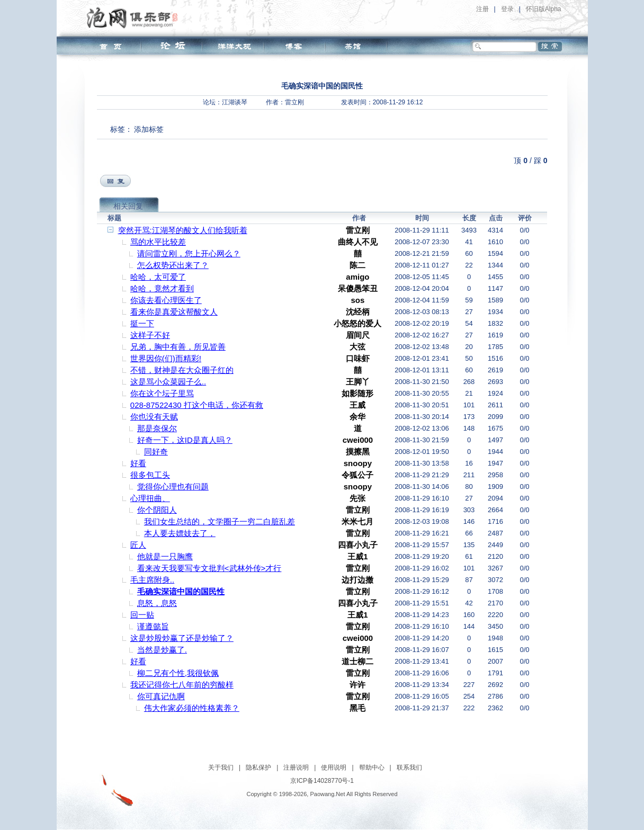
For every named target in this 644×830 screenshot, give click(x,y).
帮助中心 (372, 767)
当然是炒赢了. (162, 650)
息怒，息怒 (157, 603)
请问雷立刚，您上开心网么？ (189, 253)
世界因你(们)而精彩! (166, 358)
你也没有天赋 (154, 417)
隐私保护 (258, 767)
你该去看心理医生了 (166, 300)
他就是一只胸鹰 (165, 556)
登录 (507, 9)
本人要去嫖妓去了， (180, 533)
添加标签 (149, 129)
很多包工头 (150, 475)
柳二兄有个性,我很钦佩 (178, 673)
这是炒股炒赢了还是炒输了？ (182, 638)
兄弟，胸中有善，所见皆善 (178, 347)
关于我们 (221, 767)
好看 (138, 463)
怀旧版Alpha (544, 9)
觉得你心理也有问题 (173, 487)
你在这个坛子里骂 (162, 393)
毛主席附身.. (152, 580)
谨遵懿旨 (153, 626)
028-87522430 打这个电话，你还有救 (197, 405)
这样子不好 (150, 335)
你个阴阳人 (157, 510)
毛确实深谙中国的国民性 (181, 591)
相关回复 (128, 206)
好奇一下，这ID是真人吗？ (185, 440)
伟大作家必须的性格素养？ (192, 708)
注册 (482, 9)
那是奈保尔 (157, 428)
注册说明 (296, 767)
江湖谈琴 (235, 102)
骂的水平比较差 (158, 242)
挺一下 (142, 323)
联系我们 (409, 767)
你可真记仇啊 (161, 696)
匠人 (138, 545)
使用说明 (334, 767)
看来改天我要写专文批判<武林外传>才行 (209, 568)
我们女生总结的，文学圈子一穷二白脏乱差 (220, 521)
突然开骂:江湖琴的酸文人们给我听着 (183, 230)
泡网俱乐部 (135, 17)
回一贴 (142, 615)
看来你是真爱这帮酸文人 (174, 312)
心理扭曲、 (150, 498)
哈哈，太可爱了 (158, 277)
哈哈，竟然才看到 (162, 288)
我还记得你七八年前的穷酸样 (182, 685)
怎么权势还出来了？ (173, 265)
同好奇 (156, 452)
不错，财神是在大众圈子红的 (182, 370)
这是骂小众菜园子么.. (168, 382)
